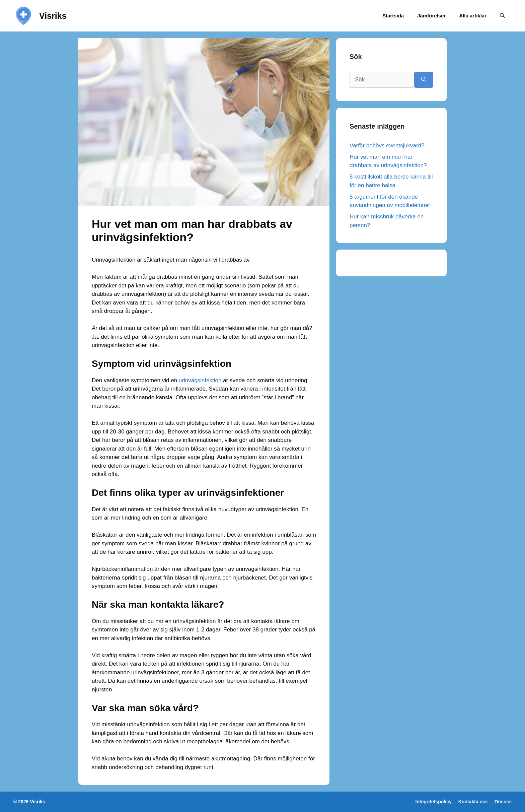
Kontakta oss (473, 802)
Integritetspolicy (434, 802)
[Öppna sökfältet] (502, 16)
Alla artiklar (473, 16)
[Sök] (424, 80)
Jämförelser (431, 16)
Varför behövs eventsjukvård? (387, 146)
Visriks (53, 16)
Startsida (393, 16)
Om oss (503, 802)
